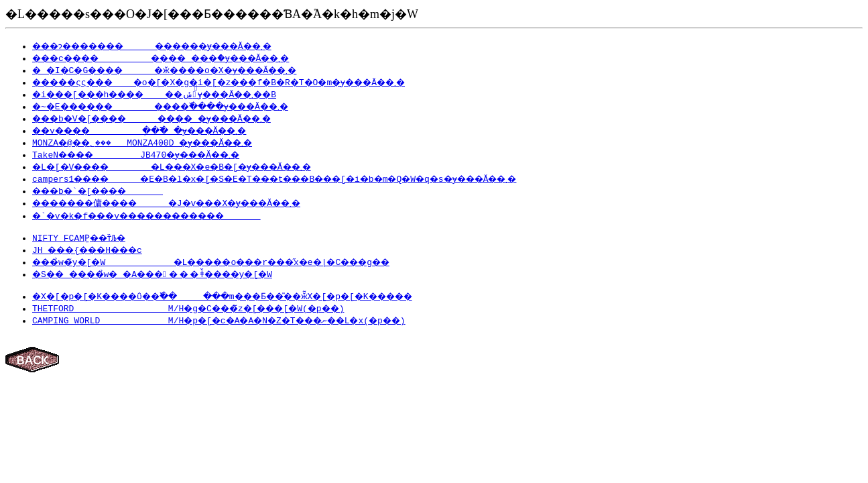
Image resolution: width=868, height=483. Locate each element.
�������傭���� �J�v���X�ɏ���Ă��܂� (187, 203)
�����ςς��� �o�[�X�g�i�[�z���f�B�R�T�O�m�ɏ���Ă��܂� (245, 82)
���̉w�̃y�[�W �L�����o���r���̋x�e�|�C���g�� (234, 264)
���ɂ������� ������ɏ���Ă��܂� (172, 46)
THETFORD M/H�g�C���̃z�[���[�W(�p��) (199, 312)
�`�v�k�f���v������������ (163, 215)
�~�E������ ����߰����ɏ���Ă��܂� (183, 106)
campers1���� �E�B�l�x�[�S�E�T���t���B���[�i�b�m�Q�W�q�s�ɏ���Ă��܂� (305, 178)
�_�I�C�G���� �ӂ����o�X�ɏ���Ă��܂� (182, 70)
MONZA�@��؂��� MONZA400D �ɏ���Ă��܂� (159, 142)
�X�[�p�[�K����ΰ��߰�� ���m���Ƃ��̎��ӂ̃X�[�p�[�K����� (253, 300)
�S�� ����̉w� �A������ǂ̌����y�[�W (168, 276)
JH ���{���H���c (95, 252)
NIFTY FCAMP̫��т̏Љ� (82, 239)
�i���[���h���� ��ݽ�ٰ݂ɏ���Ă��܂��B (177, 94)
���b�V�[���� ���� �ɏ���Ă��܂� (169, 118)
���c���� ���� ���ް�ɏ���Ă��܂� (180, 58)
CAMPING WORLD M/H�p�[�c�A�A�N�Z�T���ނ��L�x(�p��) (234, 324)
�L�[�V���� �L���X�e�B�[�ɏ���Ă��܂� (190, 166)
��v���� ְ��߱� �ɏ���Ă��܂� (157, 130)
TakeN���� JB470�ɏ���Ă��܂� (145, 154)
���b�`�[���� (105, 191)
